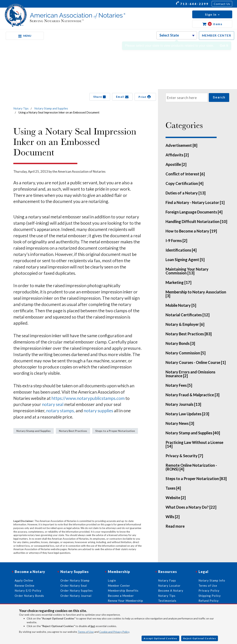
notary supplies (98, 411)
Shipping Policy (210, 596)
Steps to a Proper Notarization (115, 431)
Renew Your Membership (125, 601)
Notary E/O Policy (28, 590)
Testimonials (167, 601)
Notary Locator (169, 586)
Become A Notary (171, 590)
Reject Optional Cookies (200, 638)
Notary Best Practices (73, 431)
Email (122, 97)
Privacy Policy (209, 590)
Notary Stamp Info (212, 580)
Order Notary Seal (74, 586)
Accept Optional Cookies (160, 638)
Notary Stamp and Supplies (51, 108)
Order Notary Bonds (29, 596)
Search (219, 97)
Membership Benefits (123, 590)
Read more (175, 526)
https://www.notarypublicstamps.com (88, 398)
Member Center (119, 586)
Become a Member (121, 596)
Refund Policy (209, 601)
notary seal (53, 404)
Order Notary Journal (76, 596)
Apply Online (24, 580)
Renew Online (25, 586)
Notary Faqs (167, 580)
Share (100, 97)
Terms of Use (86, 632)
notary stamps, (60, 411)
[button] (212, 14)
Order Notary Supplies (77, 590)
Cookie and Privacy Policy (114, 632)
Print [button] (145, 97)
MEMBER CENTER (217, 35)
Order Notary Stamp (75, 580)
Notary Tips (21, 108)
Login (112, 580)
